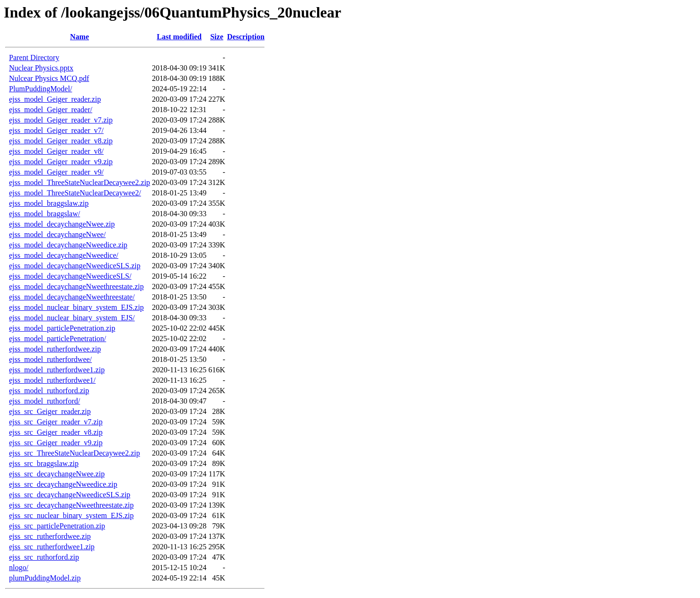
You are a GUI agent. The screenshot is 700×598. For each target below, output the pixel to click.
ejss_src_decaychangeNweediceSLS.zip (70, 495)
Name (80, 37)
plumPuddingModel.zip (45, 578)
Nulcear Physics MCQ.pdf (49, 78)
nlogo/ (19, 567)
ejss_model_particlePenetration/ (58, 339)
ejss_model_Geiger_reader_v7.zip (61, 120)
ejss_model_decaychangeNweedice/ (64, 255)
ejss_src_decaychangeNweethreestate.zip (71, 505)
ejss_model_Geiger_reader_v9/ (56, 172)
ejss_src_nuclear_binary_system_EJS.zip (71, 515)
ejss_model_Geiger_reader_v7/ (56, 130)
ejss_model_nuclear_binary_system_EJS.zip (76, 307)
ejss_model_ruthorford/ (44, 401)
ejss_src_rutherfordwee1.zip (52, 547)
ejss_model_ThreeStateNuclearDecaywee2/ (75, 193)
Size (217, 37)
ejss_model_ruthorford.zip (49, 391)
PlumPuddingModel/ (40, 89)
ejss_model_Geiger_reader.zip (55, 99)
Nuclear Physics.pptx (41, 68)
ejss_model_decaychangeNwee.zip (62, 224)
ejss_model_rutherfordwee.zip (55, 349)
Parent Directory (34, 57)
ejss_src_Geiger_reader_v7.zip (56, 422)
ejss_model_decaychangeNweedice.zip (68, 245)
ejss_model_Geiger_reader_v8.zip (61, 141)
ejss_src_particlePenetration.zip (57, 526)
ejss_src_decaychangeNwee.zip (57, 474)
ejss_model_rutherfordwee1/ (52, 380)
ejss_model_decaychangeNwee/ (57, 234)
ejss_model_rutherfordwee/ (50, 359)
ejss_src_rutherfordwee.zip (50, 536)
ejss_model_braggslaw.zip (49, 203)
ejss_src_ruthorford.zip (44, 557)
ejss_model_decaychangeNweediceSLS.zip (75, 266)
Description (246, 37)
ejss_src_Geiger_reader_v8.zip (56, 432)
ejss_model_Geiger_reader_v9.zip (61, 162)
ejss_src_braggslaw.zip (44, 463)
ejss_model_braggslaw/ (44, 214)
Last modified (179, 37)
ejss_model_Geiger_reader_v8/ (56, 151)
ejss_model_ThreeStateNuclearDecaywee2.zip (80, 182)
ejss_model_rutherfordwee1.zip (57, 370)
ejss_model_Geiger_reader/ (51, 110)
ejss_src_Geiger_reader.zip (50, 411)
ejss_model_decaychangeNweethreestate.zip (76, 286)
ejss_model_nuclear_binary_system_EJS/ (72, 318)
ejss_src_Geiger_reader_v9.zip (56, 443)
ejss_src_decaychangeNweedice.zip (63, 484)
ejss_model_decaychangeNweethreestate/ (72, 297)
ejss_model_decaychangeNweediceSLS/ (70, 276)
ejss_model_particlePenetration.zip (62, 328)
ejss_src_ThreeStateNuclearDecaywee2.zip (75, 453)
